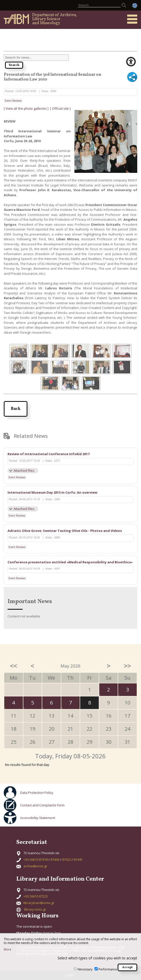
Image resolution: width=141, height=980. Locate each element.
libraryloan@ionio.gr (39, 903)
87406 (55, 859)
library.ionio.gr (35, 909)
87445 (78, 859)
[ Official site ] (60, 108)
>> (127, 666)
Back (16, 409)
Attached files (24, 471)
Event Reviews (13, 101)
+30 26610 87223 (36, 896)
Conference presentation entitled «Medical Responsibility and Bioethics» (70, 562)
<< (14, 666)
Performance (108, 969)
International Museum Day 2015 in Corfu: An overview (52, 492)
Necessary (85, 969)
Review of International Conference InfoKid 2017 (49, 454)
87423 (66, 859)
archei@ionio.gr (35, 866)
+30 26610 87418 (36, 859)
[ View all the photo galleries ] (27, 108)
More (8, 950)
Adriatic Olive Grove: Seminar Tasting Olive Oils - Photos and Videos (65, 531)
